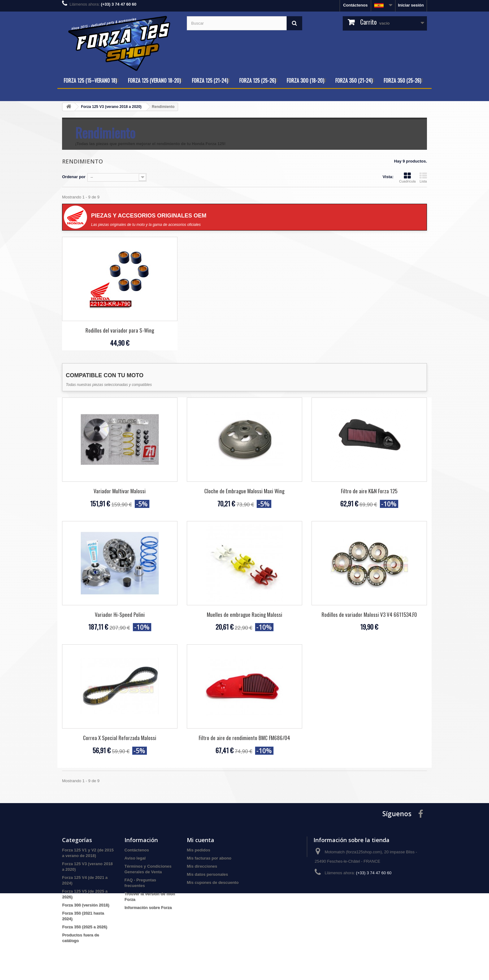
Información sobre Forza (148, 907)
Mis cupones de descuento (213, 882)
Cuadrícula (407, 178)
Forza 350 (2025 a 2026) (85, 927)
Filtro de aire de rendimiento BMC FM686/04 (244, 738)
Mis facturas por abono (209, 858)
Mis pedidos (199, 850)
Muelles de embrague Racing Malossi (244, 614)
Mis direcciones (202, 866)
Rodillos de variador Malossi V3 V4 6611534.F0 (369, 614)
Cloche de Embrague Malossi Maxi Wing (244, 491)
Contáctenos (355, 5)
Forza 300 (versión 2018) (86, 905)
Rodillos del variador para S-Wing (120, 330)
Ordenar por (74, 177)
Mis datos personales (207, 874)
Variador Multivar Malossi (120, 491)
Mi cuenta (201, 840)
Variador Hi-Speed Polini (120, 614)
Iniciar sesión (411, 5)
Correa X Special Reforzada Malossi (120, 738)
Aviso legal (135, 858)
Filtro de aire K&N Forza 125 (369, 491)
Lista (423, 178)
